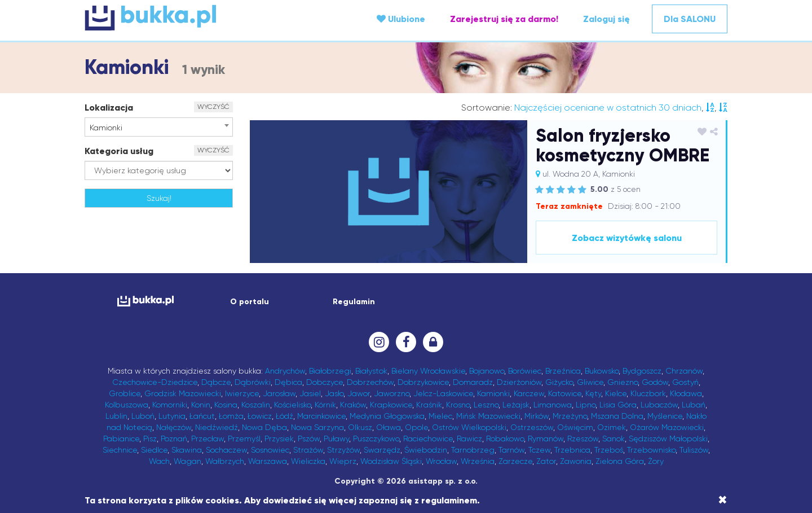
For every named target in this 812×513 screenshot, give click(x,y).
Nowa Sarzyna (317, 427)
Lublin (116, 416)
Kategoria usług (119, 151)
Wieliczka (308, 461)
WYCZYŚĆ (213, 107)
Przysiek (279, 439)
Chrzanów (684, 371)
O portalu (250, 302)
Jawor (359, 393)
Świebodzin (426, 450)
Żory (656, 461)
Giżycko (559, 382)
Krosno (458, 405)
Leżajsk (516, 405)
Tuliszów (694, 450)
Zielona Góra (620, 461)
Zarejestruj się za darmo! (504, 19)
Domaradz (473, 382)
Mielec (440, 416)
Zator (546, 461)
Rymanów (546, 439)
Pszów (309, 439)
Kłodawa (686, 393)
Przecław (208, 439)
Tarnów (511, 450)
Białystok (371, 371)
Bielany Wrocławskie (428, 371)
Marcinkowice (321, 416)
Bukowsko (602, 371)
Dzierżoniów (519, 382)
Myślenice (665, 416)
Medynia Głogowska (387, 416)
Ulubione (401, 19)
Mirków (537, 416)
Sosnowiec (270, 450)
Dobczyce (325, 382)
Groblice (125, 393)
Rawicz (469, 439)
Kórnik (325, 405)
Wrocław (441, 461)
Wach (159, 461)
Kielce (616, 393)
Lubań (694, 405)
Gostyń (685, 382)
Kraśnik (429, 405)
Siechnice (120, 450)
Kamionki (493, 393)
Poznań (174, 439)
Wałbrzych (225, 461)
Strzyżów (343, 450)
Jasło (334, 393)
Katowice (565, 393)
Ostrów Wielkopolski (469, 427)
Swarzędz (382, 450)
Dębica (288, 382)
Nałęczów (174, 427)
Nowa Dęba (264, 427)
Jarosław (279, 393)
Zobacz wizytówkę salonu (627, 238)
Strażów (308, 450)
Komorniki (170, 405)
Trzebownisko (651, 450)
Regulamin (354, 302)
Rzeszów (583, 439)
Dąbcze (216, 382)
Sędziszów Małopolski (668, 439)
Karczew (529, 393)
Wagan (187, 461)
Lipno (586, 405)
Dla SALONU (690, 19)
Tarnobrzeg (473, 450)
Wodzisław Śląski (391, 461)
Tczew (539, 450)
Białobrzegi (330, 371)
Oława (389, 427)
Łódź (284, 416)
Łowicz (260, 416)
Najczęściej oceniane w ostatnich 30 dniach (608, 108)
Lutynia (172, 416)
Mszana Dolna (617, 416)
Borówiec (525, 371)
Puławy (336, 439)
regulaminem (449, 500)
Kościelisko (292, 405)
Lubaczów (659, 405)
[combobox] (159, 127)
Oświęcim (575, 427)
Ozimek (612, 427)
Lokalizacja (109, 108)
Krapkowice (391, 405)
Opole (416, 427)
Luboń (143, 416)
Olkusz (360, 427)
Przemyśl (244, 439)
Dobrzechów (370, 382)
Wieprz (343, 461)
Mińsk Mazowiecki (488, 416)
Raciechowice (428, 439)
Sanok (614, 439)
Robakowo (505, 439)
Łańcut (202, 416)
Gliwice (590, 382)
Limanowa (553, 405)
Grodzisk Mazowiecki (183, 393)
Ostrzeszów (532, 427)
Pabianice (121, 439)
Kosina (226, 405)
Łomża (231, 416)
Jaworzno (392, 393)
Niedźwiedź (217, 427)
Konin (201, 405)
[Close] (723, 500)
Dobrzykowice (423, 382)
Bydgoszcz (642, 371)
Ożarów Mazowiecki (667, 427)
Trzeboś (609, 450)
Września (478, 461)
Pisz (150, 439)
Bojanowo (487, 371)
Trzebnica (572, 450)
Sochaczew (226, 450)
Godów (655, 382)
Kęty (593, 393)
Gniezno (623, 382)
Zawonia (576, 461)
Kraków (353, 405)
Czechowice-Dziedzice (155, 382)
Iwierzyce (242, 393)
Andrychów (285, 371)
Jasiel (310, 393)
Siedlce (154, 450)
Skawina (187, 450)
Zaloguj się (606, 19)
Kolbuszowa (127, 405)
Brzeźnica (563, 371)
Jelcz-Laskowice (443, 393)
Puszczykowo (376, 439)
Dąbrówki (253, 382)
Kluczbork (648, 393)
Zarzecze (515, 461)
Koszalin (256, 405)
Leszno (486, 405)
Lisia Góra (618, 405)
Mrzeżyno (570, 416)
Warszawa (268, 461)
